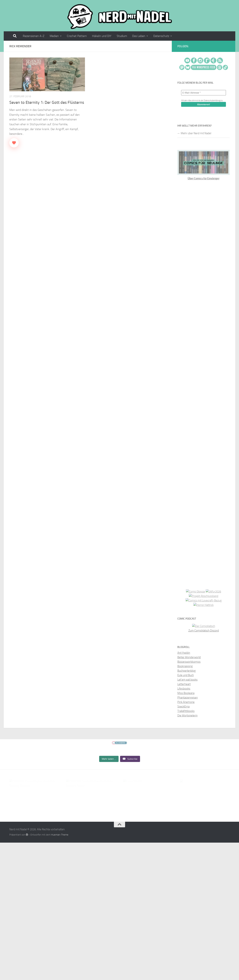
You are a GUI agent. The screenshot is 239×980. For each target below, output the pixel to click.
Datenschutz (161, 36)
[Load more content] (109, 774)
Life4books (184, 689)
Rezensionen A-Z (34, 36)
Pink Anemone (186, 702)
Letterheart (184, 684)
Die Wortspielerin (187, 715)
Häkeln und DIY (102, 36)
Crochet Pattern (77, 36)
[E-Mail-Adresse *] (204, 93)
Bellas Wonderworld (189, 657)
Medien (54, 36)
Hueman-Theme (60, 848)
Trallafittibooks (186, 711)
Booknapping (185, 666)
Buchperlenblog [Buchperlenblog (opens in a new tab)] (187, 671)
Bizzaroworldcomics (189, 662)
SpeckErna (183, 707)
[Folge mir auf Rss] (229, 47)
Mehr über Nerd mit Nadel (196, 133)
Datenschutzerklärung (212, 101)
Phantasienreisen (188, 698)
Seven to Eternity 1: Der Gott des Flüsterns (47, 102)
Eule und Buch (186, 675)
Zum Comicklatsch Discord (204, 631)
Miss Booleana (186, 693)
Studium (122, 36)
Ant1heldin (184, 653)
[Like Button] (14, 143)
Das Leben (139, 36)
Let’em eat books (187, 680)
